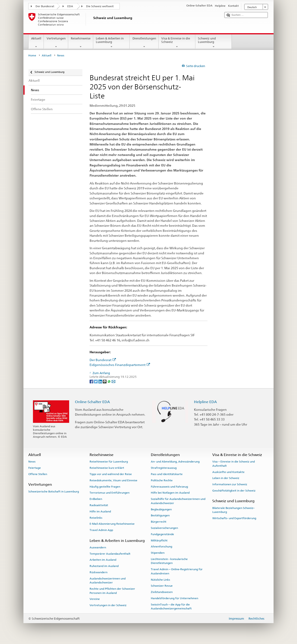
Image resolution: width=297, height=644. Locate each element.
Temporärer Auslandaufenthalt (110, 553)
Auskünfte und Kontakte (228, 472)
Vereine (95, 599)
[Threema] (105, 381)
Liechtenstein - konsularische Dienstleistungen (169, 561)
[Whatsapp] (109, 381)
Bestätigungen (160, 515)
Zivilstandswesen (162, 592)
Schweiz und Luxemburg (214, 43)
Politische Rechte (162, 480)
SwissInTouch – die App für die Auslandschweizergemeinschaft (171, 607)
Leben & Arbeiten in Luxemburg (112, 43)
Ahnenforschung (161, 547)
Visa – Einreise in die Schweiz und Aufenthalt (234, 464)
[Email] (113, 381)
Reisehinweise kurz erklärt (107, 468)
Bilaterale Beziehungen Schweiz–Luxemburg (233, 510)
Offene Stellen (38, 474)
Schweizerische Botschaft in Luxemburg (54, 491)
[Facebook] (92, 381)
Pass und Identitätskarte (167, 474)
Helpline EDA (205, 402)
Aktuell (36, 43)
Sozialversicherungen (164, 528)
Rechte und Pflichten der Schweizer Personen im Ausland (112, 591)
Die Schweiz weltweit (100, 6)
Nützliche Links (160, 579)
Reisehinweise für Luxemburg (109, 462)
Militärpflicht (159, 540)
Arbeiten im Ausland (103, 560)
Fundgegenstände (162, 534)
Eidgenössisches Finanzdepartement (120, 365)
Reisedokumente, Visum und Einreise (113, 480)
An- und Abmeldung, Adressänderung (175, 462)
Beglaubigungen (161, 509)
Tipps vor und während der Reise (111, 474)
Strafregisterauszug (164, 468)
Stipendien (158, 553)
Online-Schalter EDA (92, 402)
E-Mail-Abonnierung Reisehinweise (112, 524)
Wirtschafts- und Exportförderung (234, 518)
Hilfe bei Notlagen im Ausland (170, 493)
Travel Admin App (101, 530)
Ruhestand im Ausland (104, 566)
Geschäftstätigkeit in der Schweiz (234, 491)
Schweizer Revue (162, 586)
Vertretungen (56, 43)
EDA (70, 6)
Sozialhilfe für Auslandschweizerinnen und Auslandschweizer (178, 501)
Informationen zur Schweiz (230, 484)
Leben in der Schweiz (226, 478)
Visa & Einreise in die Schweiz (177, 43)
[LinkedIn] (101, 381)
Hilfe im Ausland (100, 511)
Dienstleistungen (144, 43)
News (32, 462)
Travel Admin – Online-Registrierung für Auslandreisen (177, 571)
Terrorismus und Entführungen (110, 493)
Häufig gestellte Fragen (105, 486)
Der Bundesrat (45, 6)
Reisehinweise (81, 43)
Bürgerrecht (159, 522)
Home (32, 55)
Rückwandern (98, 572)
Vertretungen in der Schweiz (108, 605)
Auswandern (98, 547)
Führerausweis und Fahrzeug (169, 486)
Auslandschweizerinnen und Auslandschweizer (108, 581)
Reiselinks (96, 518)
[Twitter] (96, 381)
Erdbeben (96, 499)
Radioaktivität (99, 505)
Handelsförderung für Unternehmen (174, 598)
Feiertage (35, 468)
